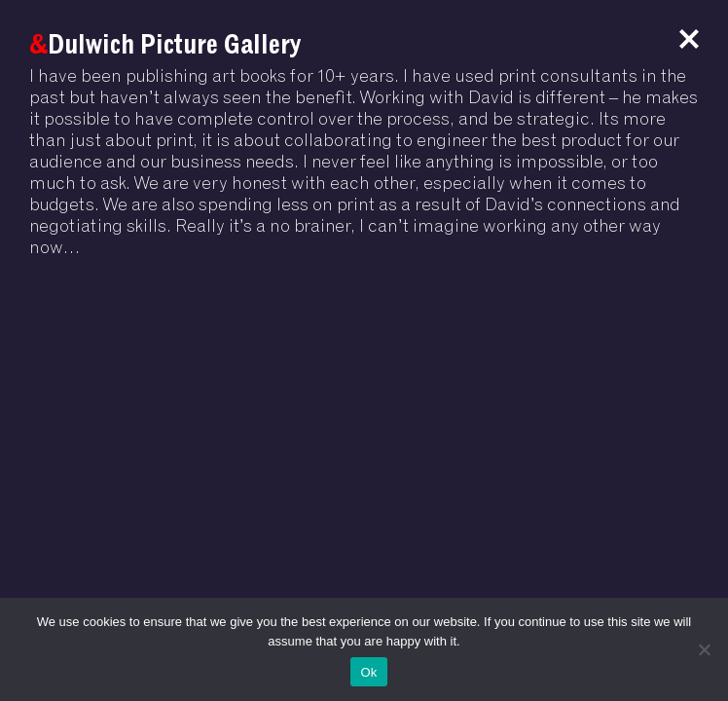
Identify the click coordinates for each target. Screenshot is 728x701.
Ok (368, 672)
